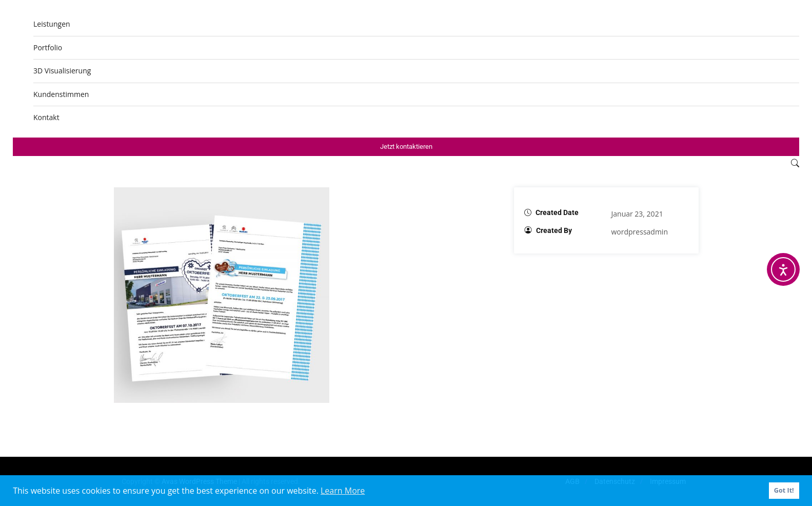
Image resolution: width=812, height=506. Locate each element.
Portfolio (48, 47)
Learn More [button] (343, 491)
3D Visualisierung (62, 71)
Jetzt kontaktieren (406, 147)
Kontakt (46, 117)
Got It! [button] (784, 490)
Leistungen (52, 24)
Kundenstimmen (61, 94)
